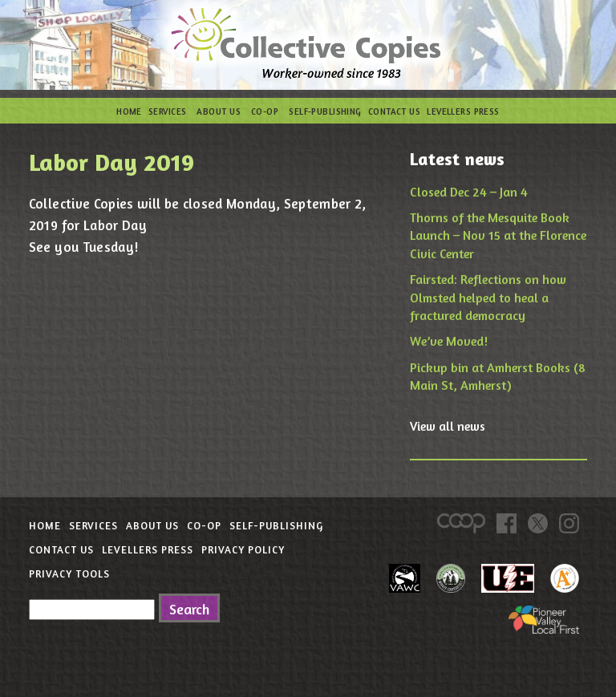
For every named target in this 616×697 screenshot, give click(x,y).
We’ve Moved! (449, 341)
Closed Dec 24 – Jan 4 (469, 192)
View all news (448, 426)
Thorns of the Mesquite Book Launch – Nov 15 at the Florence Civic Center (498, 235)
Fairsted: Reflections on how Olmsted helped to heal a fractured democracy (488, 297)
